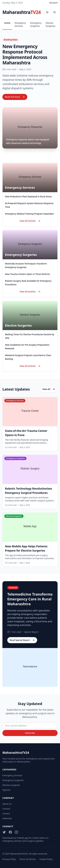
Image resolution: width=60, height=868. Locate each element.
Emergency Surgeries (36, 24)
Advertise (7, 818)
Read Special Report (22, 640)
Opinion (6, 790)
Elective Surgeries (51, 24)
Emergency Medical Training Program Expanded (29, 214)
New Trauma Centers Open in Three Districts (27, 274)
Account (53, 3)
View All (49, 389)
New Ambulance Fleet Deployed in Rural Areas (28, 196)
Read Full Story (15, 97)
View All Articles (30, 221)
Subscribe (30, 733)
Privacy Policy (9, 859)
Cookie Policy (46, 859)
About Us (7, 804)
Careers (6, 813)
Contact (6, 809)
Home (7, 23)
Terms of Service (28, 859)
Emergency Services (20, 24)
